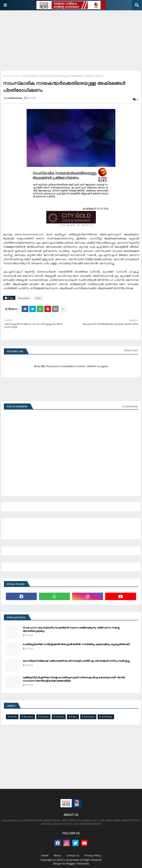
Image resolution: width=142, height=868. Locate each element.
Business (28, 717)
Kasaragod (24, 298)
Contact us (73, 855)
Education (89, 717)
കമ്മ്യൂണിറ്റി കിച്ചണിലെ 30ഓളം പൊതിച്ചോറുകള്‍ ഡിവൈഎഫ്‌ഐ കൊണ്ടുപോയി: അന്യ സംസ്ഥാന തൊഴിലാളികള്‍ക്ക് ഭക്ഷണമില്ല (74, 679)
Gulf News (107, 717)
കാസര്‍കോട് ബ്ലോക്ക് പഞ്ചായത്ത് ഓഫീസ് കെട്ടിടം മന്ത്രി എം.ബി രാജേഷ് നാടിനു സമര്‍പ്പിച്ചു (76, 661)
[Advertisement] (71, 39)
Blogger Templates (78, 863)
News (15, 76)
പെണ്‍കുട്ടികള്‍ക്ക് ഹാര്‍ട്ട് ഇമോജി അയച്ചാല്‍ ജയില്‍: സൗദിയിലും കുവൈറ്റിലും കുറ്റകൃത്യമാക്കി (76, 644)
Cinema (60, 717)
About (57, 855)
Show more (131, 350)
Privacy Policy (93, 855)
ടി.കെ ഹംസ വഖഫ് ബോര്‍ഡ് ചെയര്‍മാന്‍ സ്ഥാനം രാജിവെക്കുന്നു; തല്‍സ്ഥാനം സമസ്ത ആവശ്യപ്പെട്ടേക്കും (71, 629)
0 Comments (130, 406)
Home (6, 76)
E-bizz (74, 717)
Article (13, 717)
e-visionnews (71, 860)
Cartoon (44, 717)
